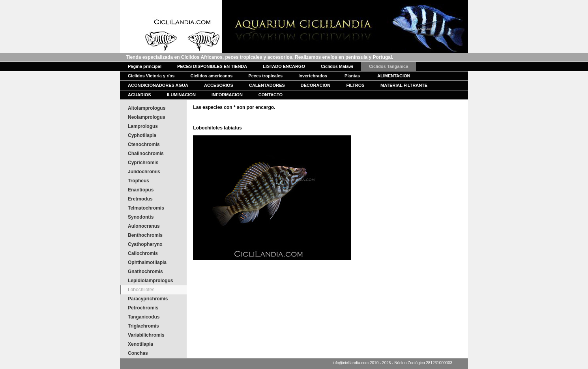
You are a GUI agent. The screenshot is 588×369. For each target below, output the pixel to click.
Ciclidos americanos (211, 76)
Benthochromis (145, 235)
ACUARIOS (140, 95)
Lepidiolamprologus (151, 281)
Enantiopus (141, 190)
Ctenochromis (144, 144)
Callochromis (143, 253)
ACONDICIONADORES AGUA (158, 85)
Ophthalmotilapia (147, 262)
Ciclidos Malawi (337, 66)
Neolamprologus (147, 117)
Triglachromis (143, 326)
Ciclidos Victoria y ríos (151, 76)
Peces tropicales (265, 76)
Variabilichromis (146, 335)
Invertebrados (313, 76)
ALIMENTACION (394, 76)
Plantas (352, 76)
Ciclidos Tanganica (389, 66)
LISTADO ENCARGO (284, 66)
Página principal (145, 66)
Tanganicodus (144, 317)
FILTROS (355, 85)
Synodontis (141, 217)
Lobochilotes (141, 290)
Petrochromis (143, 308)
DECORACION (316, 85)
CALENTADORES (267, 85)
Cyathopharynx (145, 244)
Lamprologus (143, 126)
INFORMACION (227, 95)
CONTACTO (271, 95)
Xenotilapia (140, 344)
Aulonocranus (144, 226)
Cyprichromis (143, 163)
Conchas (138, 353)
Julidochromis (144, 172)
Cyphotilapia (142, 135)
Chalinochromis (146, 154)
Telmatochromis (146, 208)
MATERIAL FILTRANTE (404, 85)
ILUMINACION (181, 95)
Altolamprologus (147, 108)
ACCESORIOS (219, 85)
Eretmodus (140, 199)
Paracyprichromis (148, 299)
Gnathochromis (145, 272)
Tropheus (139, 181)
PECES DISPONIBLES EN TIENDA (212, 66)
